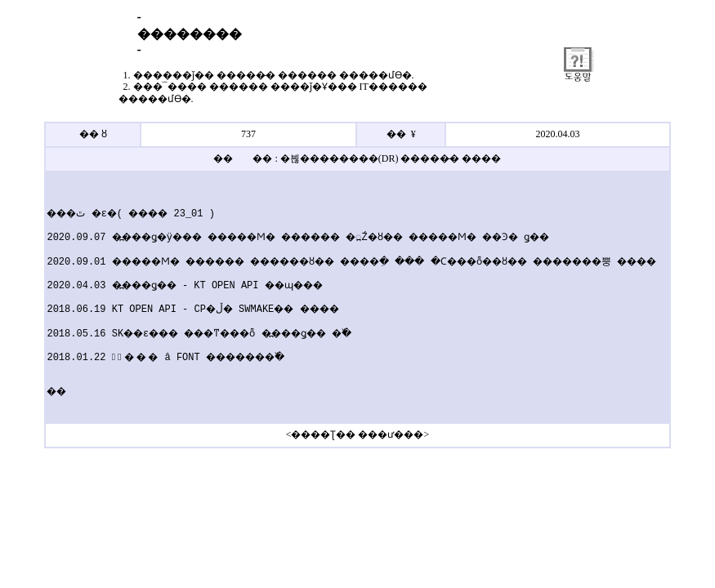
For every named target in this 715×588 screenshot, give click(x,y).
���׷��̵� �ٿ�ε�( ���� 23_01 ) (119, 214)
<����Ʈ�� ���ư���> (358, 434)
